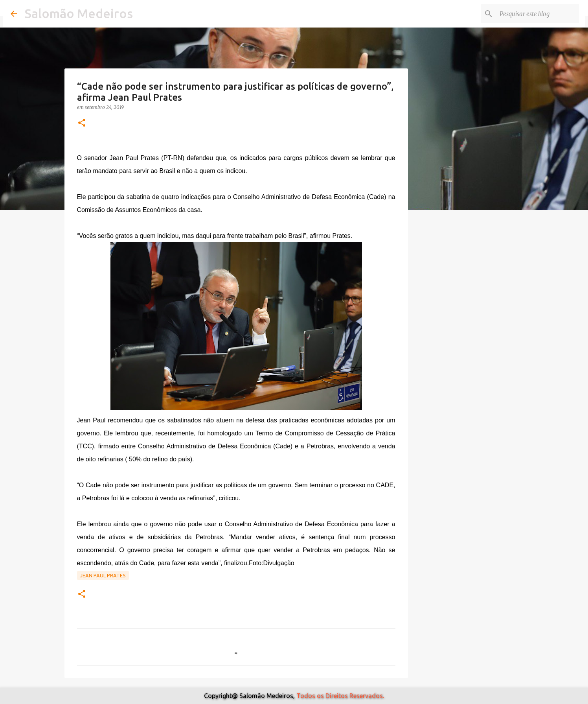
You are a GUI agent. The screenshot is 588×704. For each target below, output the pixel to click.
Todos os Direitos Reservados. (340, 696)
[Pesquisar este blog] (538, 14)
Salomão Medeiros (79, 13)
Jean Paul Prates (103, 575)
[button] (82, 123)
